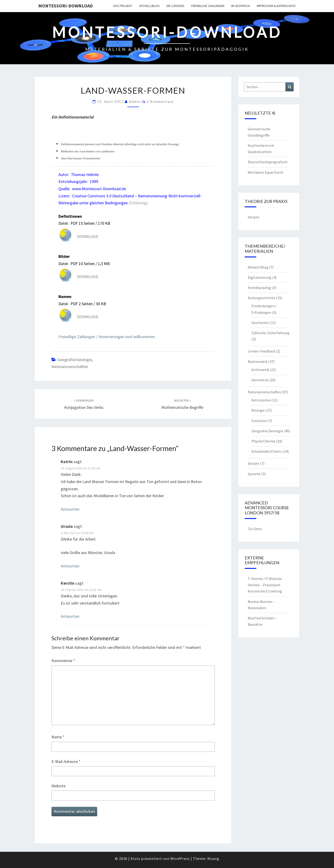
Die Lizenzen (175, 6)
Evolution (259, 421)
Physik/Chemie (263, 441)
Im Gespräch (241, 6)
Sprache (254, 474)
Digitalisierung (260, 277)
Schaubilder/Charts (267, 451)
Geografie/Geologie (75, 360)
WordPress (180, 858)
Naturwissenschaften (70, 367)
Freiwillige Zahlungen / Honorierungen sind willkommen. (107, 337)
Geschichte (260, 323)
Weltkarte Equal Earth (265, 172)
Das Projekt (123, 6)
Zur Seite (255, 529)
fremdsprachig (259, 288)
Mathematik (258, 362)
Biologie (258, 410)
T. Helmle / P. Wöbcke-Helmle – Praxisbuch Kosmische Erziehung (265, 585)
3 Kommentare (160, 101)
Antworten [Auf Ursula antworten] (70, 566)
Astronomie (261, 400)
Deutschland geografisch (268, 162)
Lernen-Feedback (261, 351)
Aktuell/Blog (149, 6)
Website (58, 786)
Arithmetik (260, 370)
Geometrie (260, 380)
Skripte (254, 217)
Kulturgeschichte (262, 298)
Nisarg (213, 858)
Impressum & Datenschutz (276, 6)
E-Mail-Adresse (66, 761)
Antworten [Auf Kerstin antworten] (70, 616)
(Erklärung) (138, 203)
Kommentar (63, 661)
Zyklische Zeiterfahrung (270, 333)
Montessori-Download (66, 6)
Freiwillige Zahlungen (208, 6)
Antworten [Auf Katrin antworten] (70, 509)
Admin (135, 101)
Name (58, 737)
